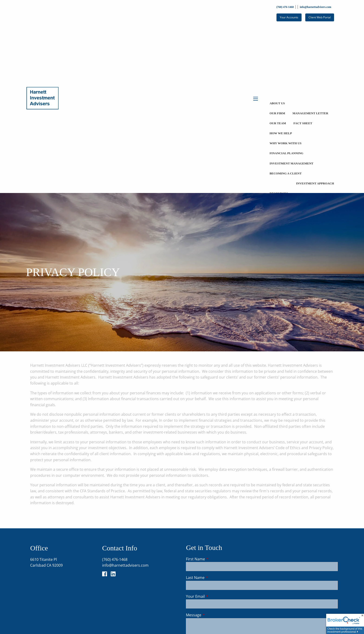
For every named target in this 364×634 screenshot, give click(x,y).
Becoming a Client (286, 173)
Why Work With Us (285, 143)
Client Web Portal (320, 17)
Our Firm (277, 113)
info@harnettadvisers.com (315, 7)
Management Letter (310, 113)
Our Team (278, 123)
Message (212, 615)
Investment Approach (315, 183)
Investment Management (291, 163)
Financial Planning (286, 153)
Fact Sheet (303, 123)
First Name (214, 559)
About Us (277, 103)
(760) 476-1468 (285, 7)
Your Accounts (289, 17)
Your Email (214, 596)
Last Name (214, 578)
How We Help (281, 133)
